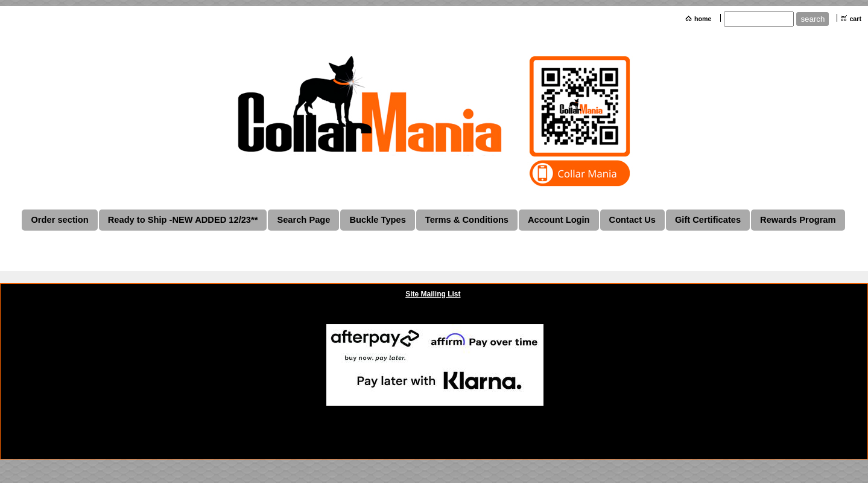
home (703, 19)
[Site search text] (759, 19)
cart (855, 19)
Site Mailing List (433, 294)
